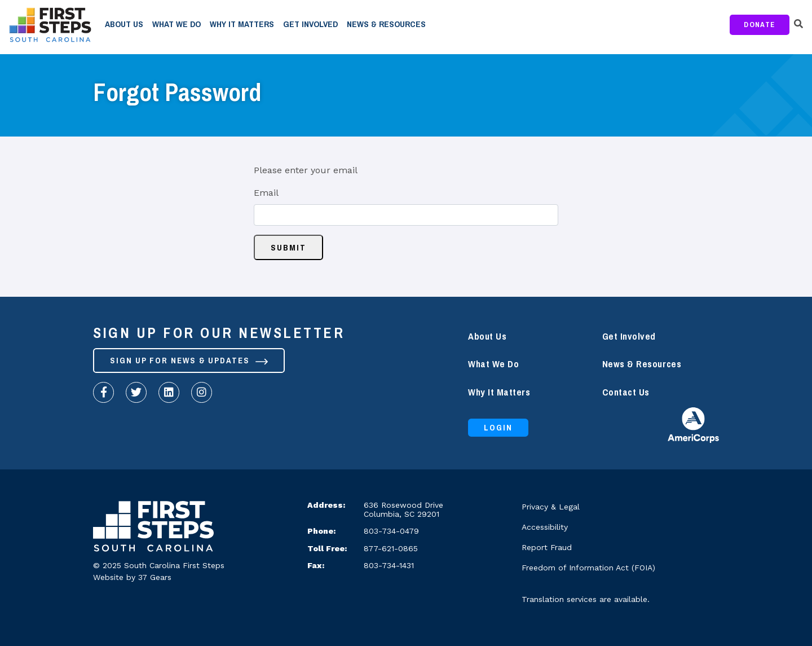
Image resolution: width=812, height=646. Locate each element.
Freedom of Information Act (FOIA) (588, 568)
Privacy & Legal (551, 507)
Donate (760, 25)
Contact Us (626, 392)
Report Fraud (547, 547)
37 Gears (155, 577)
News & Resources (386, 24)
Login (498, 428)
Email (266, 193)
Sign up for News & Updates (189, 361)
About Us (124, 24)
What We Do (176, 24)
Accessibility (545, 527)
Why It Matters (242, 24)
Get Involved (310, 24)
